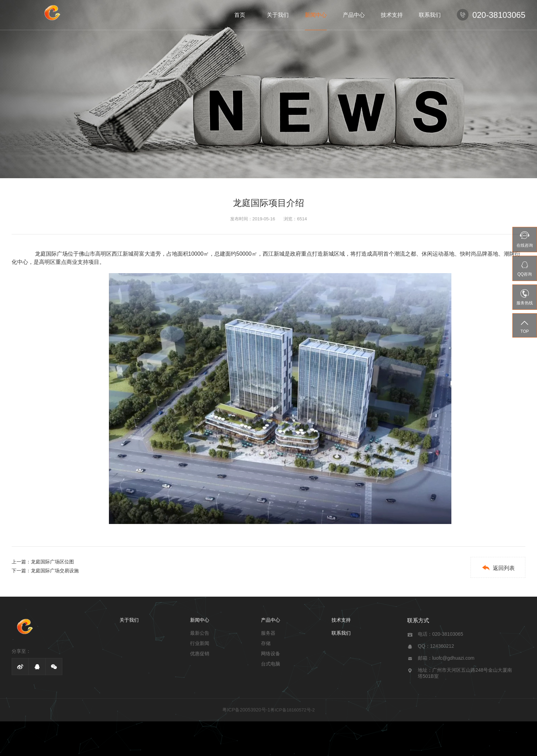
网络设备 (271, 654)
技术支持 (392, 15)
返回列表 (498, 568)
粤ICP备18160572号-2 (292, 710)
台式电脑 (271, 664)
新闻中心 (316, 15)
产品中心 (354, 15)
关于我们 (278, 15)
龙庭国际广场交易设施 (55, 571)
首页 (240, 15)
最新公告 (200, 633)
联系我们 (430, 15)
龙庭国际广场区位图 (52, 562)
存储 (266, 643)
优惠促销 (200, 654)
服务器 (268, 633)
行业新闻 (200, 643)
